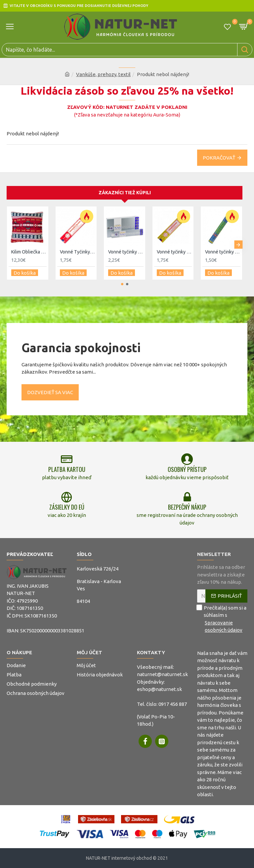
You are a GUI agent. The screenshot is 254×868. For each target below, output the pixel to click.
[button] (238, 245)
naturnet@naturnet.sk (162, 674)
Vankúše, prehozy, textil (103, 74)
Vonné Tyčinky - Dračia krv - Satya (78, 252)
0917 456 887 (173, 704)
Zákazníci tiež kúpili (125, 193)
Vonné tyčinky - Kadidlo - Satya (174, 252)
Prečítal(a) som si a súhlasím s (222, 619)
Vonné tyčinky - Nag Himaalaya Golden (126, 252)
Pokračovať (219, 158)
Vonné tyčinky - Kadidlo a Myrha (223, 252)
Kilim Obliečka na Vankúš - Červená (29, 252)
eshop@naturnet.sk (159, 689)
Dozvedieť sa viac (50, 392)
